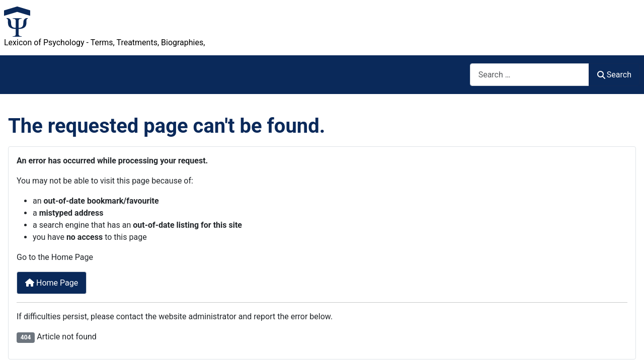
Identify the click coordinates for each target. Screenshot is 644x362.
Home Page (52, 283)
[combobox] (530, 75)
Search (614, 75)
